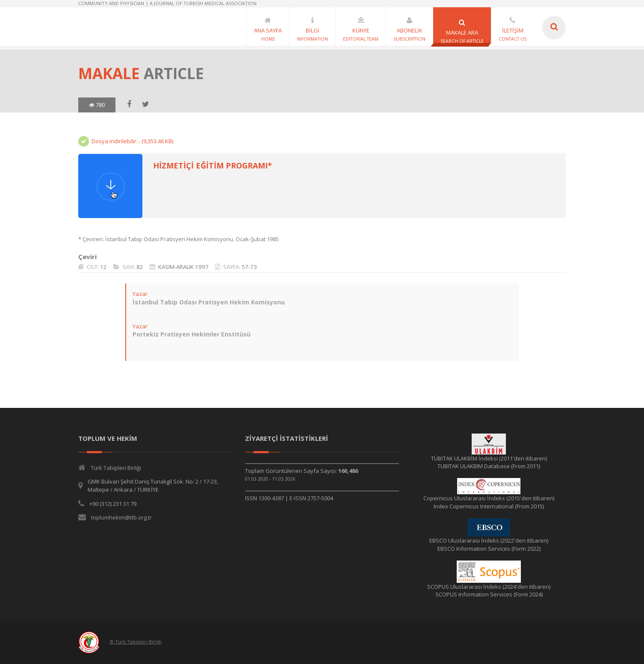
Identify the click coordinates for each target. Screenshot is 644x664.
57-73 (249, 267)
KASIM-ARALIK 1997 (183, 267)
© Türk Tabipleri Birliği (136, 642)
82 (140, 267)
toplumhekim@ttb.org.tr (121, 517)
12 (103, 267)
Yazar (140, 294)
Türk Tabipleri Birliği (116, 468)
